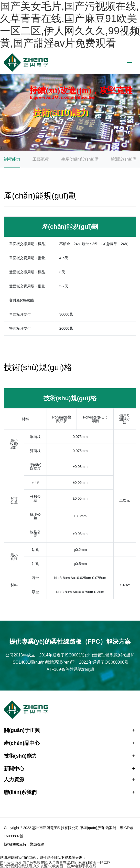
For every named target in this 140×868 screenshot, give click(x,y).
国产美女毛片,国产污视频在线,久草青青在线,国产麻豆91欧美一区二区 (55, 862)
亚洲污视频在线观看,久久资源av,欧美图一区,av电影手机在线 (48, 866)
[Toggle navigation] (130, 62)
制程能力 (12, 159)
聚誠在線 (37, 844)
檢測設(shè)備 (124, 159)
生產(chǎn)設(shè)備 (80, 159)
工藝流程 (41, 159)
